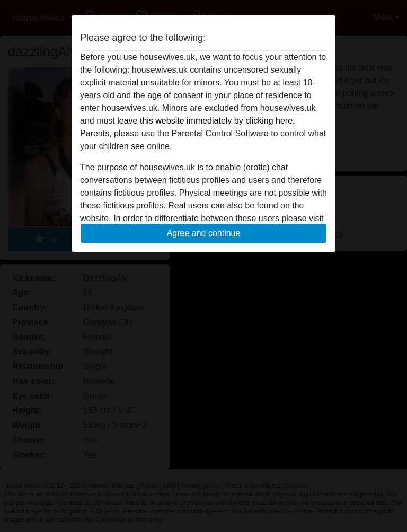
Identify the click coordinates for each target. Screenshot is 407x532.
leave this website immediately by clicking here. (206, 121)
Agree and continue (204, 233)
